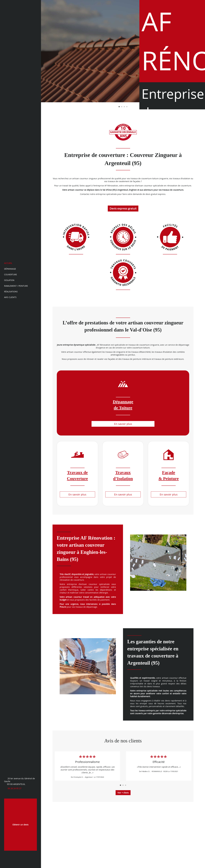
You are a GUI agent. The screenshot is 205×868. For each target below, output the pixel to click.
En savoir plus (123, 424)
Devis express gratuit (123, 208)
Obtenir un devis (20, 825)
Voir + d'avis (123, 793)
